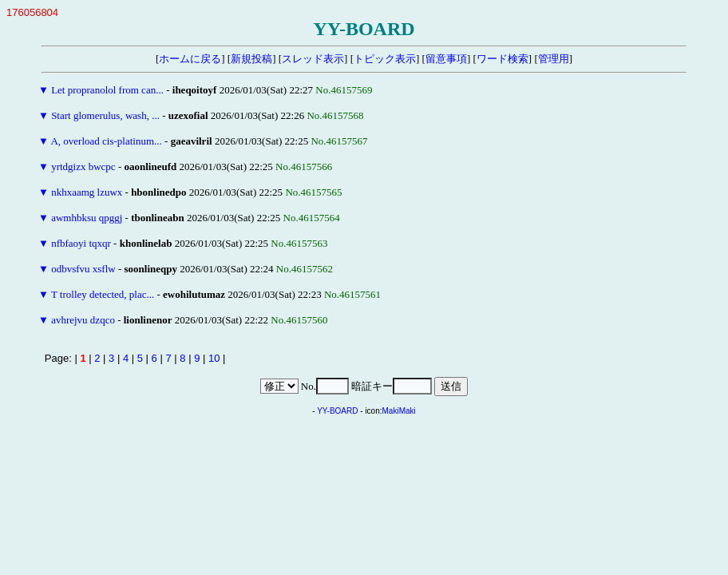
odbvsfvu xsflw (83, 269)
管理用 (554, 59)
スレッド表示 (313, 59)
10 (214, 358)
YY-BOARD (337, 411)
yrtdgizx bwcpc (83, 167)
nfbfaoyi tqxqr (81, 243)
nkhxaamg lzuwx (87, 192)
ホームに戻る (190, 59)
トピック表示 (385, 59)
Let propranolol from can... (107, 90)
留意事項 (446, 59)
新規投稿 (251, 59)
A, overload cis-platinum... (106, 141)
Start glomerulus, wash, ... (105, 115)
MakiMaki (399, 411)
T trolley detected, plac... (103, 294)
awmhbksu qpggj (87, 218)
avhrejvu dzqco (83, 320)
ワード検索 (502, 59)
